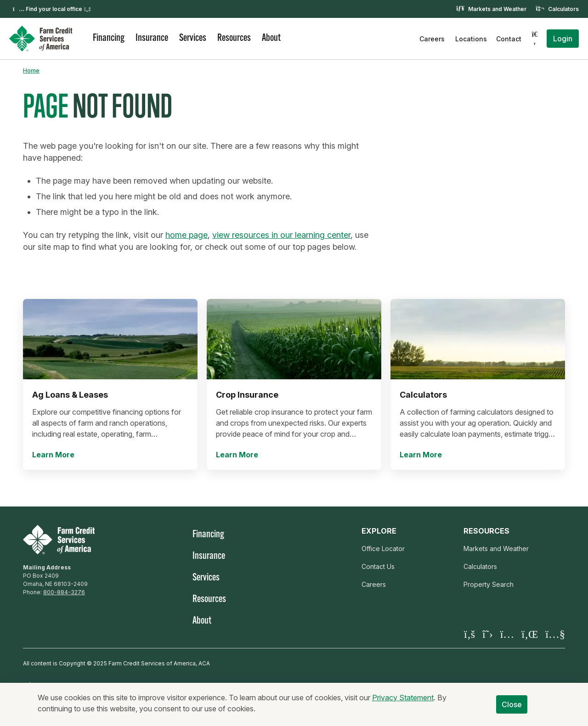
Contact (509, 39)
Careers (432, 39)
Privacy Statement (403, 701)
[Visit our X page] (488, 634)
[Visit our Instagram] (507, 634)
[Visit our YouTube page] (555, 634)
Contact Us (378, 566)
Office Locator (383, 549)
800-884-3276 (64, 592)
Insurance (152, 38)
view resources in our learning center (281, 235)
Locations (471, 39)
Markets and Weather (497, 9)
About (271, 38)
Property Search (489, 584)
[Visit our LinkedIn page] (530, 634)
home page (187, 235)
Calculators (563, 9)
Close (512, 708)
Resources (234, 38)
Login (563, 39)
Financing (109, 38)
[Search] (535, 39)
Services (193, 38)
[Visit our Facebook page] (469, 634)
